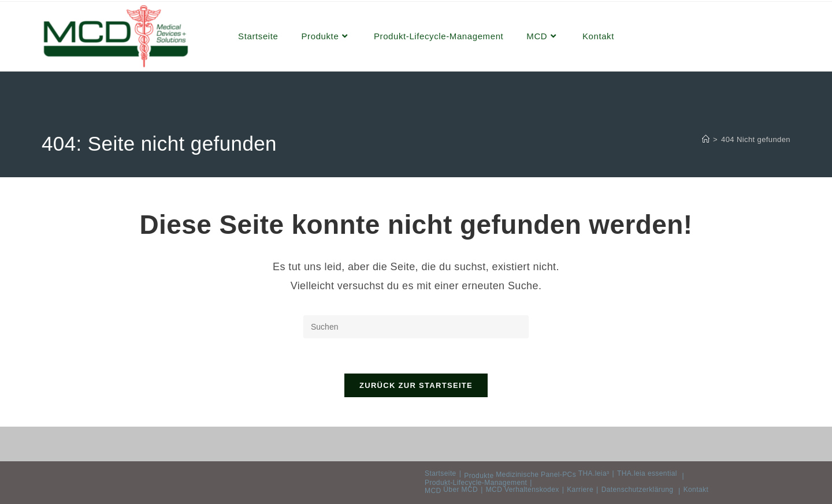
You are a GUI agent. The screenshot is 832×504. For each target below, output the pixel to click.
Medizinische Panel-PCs (536, 475)
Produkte (479, 476)
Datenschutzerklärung (638, 490)
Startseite (441, 473)
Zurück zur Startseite (416, 385)
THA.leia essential (647, 473)
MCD (433, 491)
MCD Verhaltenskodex (523, 490)
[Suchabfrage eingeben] (416, 327)
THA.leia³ (594, 473)
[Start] (706, 139)
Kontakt (696, 490)
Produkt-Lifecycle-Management (476, 483)
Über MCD (460, 490)
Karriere (580, 490)
